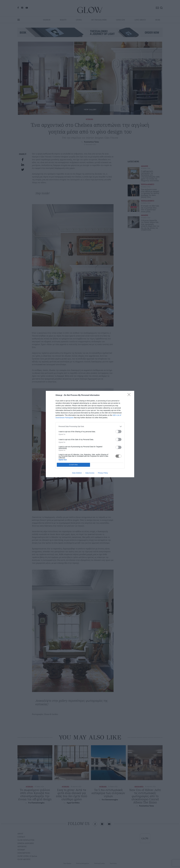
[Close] (130, 395)
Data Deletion (77, 473)
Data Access (90, 473)
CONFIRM (73, 465)
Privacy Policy (103, 473)
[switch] (118, 432)
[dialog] (90, 434)
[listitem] (90, 426)
